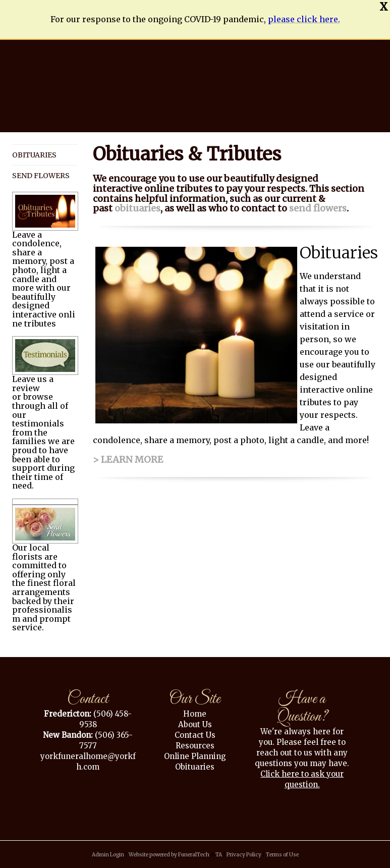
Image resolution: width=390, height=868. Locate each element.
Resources (195, 746)
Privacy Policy (244, 855)
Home (195, 714)
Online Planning (195, 756)
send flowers (318, 208)
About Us (195, 724)
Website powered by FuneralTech (169, 855)
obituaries (137, 208)
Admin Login (108, 855)
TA (219, 855)
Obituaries (195, 767)
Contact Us (195, 735)
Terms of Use (282, 855)
